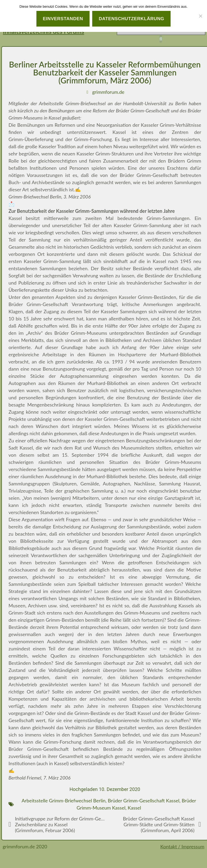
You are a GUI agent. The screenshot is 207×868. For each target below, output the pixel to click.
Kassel (134, 808)
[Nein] (200, 16)
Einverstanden (63, 19)
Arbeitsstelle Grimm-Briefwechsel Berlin (64, 801)
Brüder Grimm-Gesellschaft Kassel (144, 801)
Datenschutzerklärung (132, 19)
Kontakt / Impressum (182, 846)
